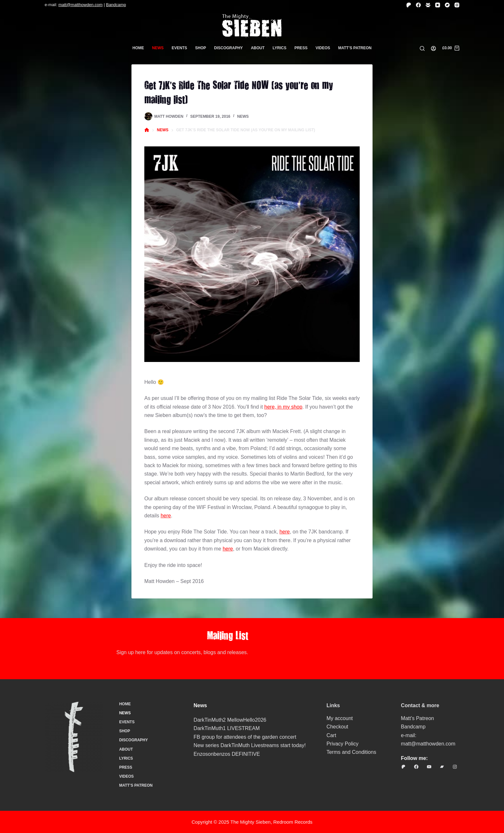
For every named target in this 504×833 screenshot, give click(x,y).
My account (340, 718)
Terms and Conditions (351, 752)
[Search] (422, 48)
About (258, 48)
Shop (201, 48)
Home (138, 48)
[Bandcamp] (447, 5)
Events (179, 48)
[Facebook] (418, 5)
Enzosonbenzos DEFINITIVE (227, 754)
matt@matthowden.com (81, 5)
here (166, 516)
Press (301, 48)
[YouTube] (438, 5)
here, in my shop (283, 407)
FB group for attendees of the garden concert (245, 737)
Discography (228, 48)
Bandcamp (116, 5)
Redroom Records (293, 822)
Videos (323, 48)
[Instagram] (457, 5)
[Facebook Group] (428, 5)
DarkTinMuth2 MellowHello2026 (230, 720)
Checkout (337, 727)
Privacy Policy (343, 744)
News (158, 48)
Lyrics (279, 48)
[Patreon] (409, 5)
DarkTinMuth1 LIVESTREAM (227, 728)
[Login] (433, 48)
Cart (331, 735)
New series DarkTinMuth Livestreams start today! (250, 745)
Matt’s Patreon (355, 48)
